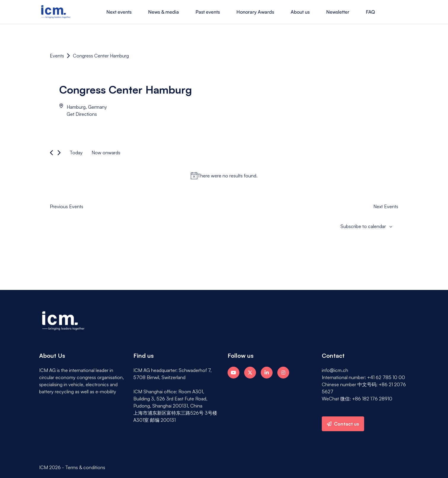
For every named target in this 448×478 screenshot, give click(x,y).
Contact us (343, 424)
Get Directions (82, 114)
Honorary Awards (255, 12)
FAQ (370, 12)
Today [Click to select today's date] (76, 153)
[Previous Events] (51, 153)
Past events (208, 12)
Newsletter (338, 12)
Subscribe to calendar (363, 226)
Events (57, 56)
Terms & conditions (85, 467)
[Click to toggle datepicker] (106, 153)
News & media (164, 12)
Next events (119, 12)
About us (300, 12)
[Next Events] (59, 153)
